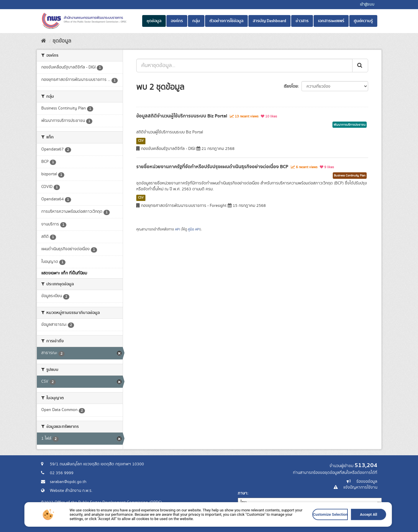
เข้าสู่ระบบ (367, 5)
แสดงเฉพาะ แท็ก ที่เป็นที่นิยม (64, 273)
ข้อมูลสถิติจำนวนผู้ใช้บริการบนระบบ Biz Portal (182, 116)
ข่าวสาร (302, 21)
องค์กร (177, 21)
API (177, 229)
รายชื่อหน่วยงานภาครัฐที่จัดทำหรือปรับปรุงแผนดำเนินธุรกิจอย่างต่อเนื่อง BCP (212, 167)
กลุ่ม (196, 21)
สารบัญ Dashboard (269, 21)
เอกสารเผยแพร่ (331, 21)
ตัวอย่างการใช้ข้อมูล (226, 21)
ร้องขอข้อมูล (367, 482)
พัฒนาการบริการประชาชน (350, 125)
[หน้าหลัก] (44, 41)
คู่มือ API (194, 229)
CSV (141, 141)
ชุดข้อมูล (154, 21)
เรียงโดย (291, 86)
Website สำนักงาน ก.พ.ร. (71, 491)
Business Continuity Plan (350, 176)
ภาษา (242, 493)
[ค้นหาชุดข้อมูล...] (244, 66)
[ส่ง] (360, 66)
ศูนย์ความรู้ (363, 21)
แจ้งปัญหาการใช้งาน (360, 487)
